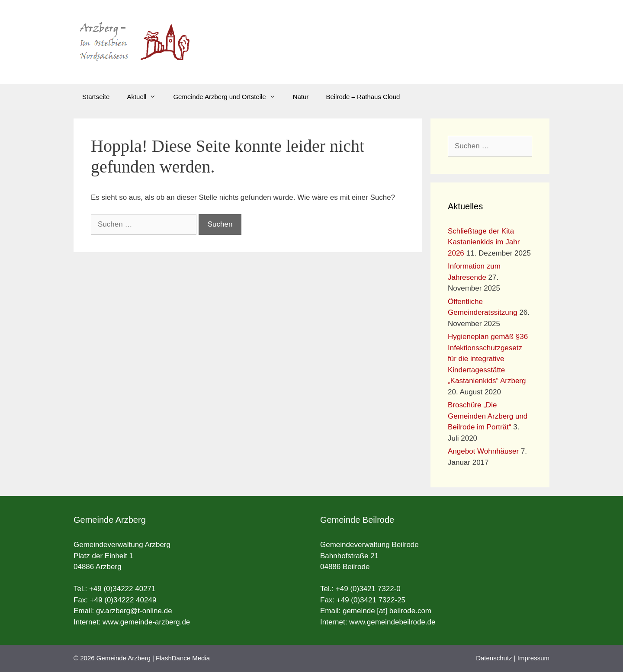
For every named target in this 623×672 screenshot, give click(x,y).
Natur (301, 97)
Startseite (96, 97)
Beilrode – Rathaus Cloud (363, 97)
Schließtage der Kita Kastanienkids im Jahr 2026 (484, 242)
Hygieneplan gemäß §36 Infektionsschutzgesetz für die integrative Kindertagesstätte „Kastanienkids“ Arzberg (488, 359)
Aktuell (146, 97)
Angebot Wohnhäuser (483, 451)
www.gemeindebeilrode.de (392, 622)
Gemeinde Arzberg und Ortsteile (228, 97)
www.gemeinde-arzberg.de (146, 622)
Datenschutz (494, 658)
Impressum (533, 658)
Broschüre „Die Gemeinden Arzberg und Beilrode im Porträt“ (488, 416)
